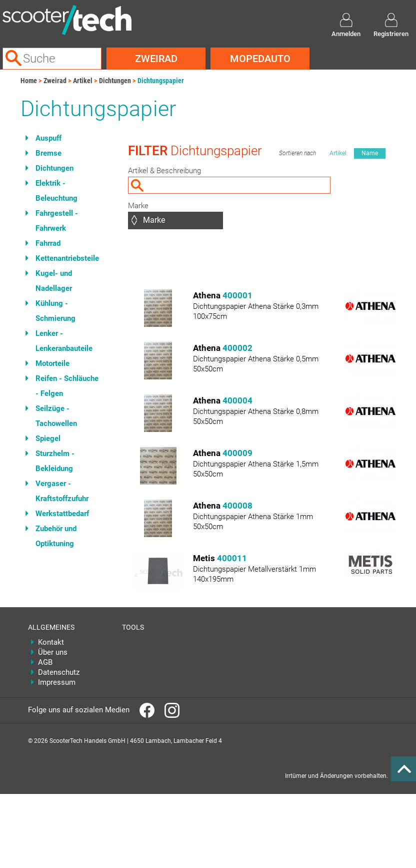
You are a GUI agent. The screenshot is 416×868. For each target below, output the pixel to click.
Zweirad (156, 59)
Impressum (57, 682)
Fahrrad (48, 243)
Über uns (53, 652)
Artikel (83, 81)
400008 (237, 506)
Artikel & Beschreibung (164, 171)
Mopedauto (260, 59)
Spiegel (48, 439)
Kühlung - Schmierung (55, 311)
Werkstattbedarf (62, 514)
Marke (138, 206)
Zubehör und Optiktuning (56, 536)
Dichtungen (115, 81)
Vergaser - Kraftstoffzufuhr (62, 491)
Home (29, 81)
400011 (232, 558)
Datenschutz (59, 672)
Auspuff (48, 138)
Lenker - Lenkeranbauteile (64, 341)
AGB (45, 662)
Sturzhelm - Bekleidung (55, 461)
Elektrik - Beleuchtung (56, 191)
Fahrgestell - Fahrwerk (57, 221)
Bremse (48, 153)
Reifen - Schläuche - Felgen (67, 386)
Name (370, 153)
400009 (237, 453)
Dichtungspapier (161, 81)
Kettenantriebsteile (67, 258)
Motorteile (52, 363)
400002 (237, 348)
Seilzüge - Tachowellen (56, 416)
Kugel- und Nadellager (54, 281)
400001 (237, 295)
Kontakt (51, 642)
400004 (237, 400)
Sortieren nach (297, 153)
